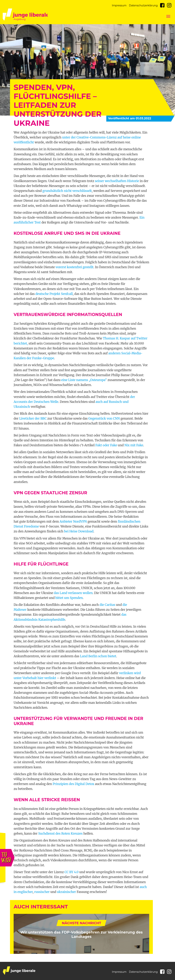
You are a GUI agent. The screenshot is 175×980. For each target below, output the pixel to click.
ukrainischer (66, 892)
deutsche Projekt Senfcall (54, 294)
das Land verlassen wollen (73, 593)
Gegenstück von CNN (104, 418)
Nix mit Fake (134, 445)
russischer (42, 892)
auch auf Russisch (109, 402)
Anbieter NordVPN (73, 522)
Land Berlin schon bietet (98, 656)
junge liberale (19, 971)
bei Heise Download (79, 531)
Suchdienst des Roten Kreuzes (60, 834)
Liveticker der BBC (33, 418)
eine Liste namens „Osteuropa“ (84, 380)
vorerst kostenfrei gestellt (75, 267)
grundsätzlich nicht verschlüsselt (67, 191)
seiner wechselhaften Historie (117, 181)
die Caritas (107, 605)
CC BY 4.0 (72, 872)
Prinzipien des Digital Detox (74, 784)
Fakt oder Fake (106, 445)
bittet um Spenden (69, 598)
